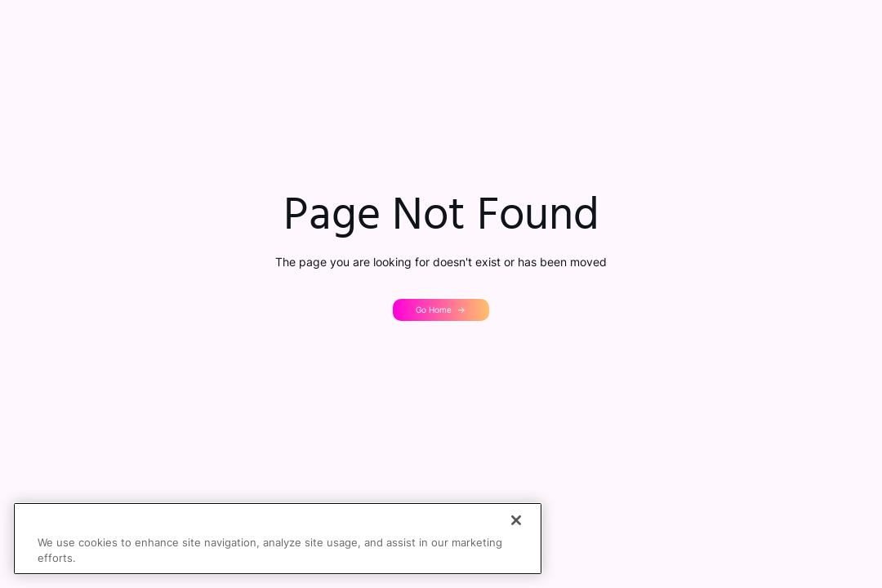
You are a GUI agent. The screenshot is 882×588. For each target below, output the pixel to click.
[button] (441, 310)
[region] (278, 539)
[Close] (516, 520)
